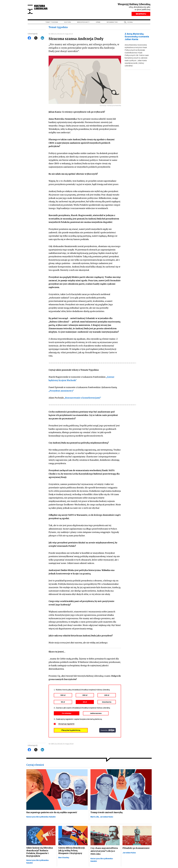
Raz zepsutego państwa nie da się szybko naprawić (53, 814)
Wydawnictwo (112, 23)
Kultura (67, 23)
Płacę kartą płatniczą (71, 731)
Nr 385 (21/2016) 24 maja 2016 (61, 34)
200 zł (85, 696)
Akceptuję (66, 725)
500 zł (63, 696)
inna (107, 703)
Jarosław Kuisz (106, 818)
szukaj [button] (130, 23)
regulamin (71, 725)
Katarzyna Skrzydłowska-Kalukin (41, 818)
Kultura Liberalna (43, 10)
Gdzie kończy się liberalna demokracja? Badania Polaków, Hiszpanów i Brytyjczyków (40, 854)
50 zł (63, 703)
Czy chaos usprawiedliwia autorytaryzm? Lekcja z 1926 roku (104, 852)
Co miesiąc (67, 714)
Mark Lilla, (95, 818)
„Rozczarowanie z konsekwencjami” (83, 399)
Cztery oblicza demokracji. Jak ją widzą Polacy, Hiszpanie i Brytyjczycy (72, 852)
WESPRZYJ (141, 14)
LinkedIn (42, 39)
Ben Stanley (64, 860)
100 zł (107, 696)
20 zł (85, 703)
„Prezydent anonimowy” (61, 392)
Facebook (29, 39)
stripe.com (108, 731)
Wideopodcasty (83, 23)
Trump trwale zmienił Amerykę (107, 814)
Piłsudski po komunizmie (136, 849)
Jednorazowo (96, 714)
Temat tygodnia (52, 23)
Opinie (98, 23)
